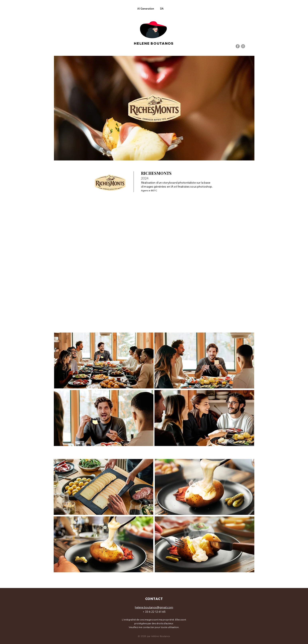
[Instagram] (243, 46)
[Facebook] (238, 46)
